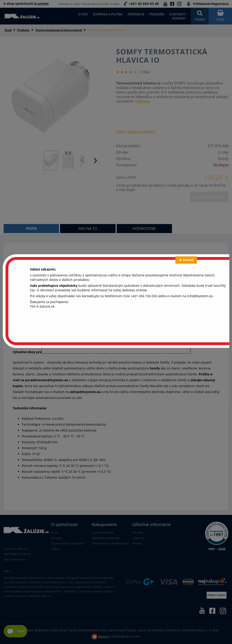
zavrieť (186, 260)
